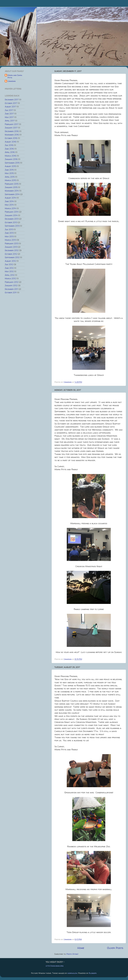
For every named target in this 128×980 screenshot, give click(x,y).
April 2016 (10, 152)
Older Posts (115, 948)
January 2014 (11, 215)
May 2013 (9, 236)
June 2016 (9, 149)
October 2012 (11, 254)
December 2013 (12, 219)
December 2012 (12, 250)
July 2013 (9, 229)
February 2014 (12, 212)
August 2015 (10, 166)
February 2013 (12, 243)
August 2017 (10, 107)
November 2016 (12, 135)
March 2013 (10, 240)
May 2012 (9, 271)
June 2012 (9, 268)
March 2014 (10, 208)
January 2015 (11, 187)
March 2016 (11, 156)
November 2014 (12, 191)
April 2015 (10, 177)
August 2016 (11, 142)
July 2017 (9, 110)
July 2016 (9, 145)
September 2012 (12, 257)
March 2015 (10, 180)
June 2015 (9, 170)
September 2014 (12, 194)
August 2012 (10, 261)
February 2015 (12, 184)
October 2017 (11, 103)
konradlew (72, 973)
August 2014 (10, 198)
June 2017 (9, 114)
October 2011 (11, 293)
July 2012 (9, 264)
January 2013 (11, 247)
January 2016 (11, 159)
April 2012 (10, 275)
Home (81, 948)
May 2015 (9, 173)
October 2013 (11, 222)
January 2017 (11, 128)
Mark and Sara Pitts (15, 77)
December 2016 (12, 131)
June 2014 (9, 201)
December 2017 (12, 100)
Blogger (93, 973)
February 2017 (12, 124)
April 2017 (10, 121)
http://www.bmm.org (55, 966)
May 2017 (9, 117)
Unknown (12, 81)
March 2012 (10, 278)
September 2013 (12, 226)
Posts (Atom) (72, 954)
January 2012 (11, 285)
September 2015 (12, 163)
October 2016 (11, 138)
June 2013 (9, 233)
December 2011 (11, 289)
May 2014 (9, 205)
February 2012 (12, 282)
